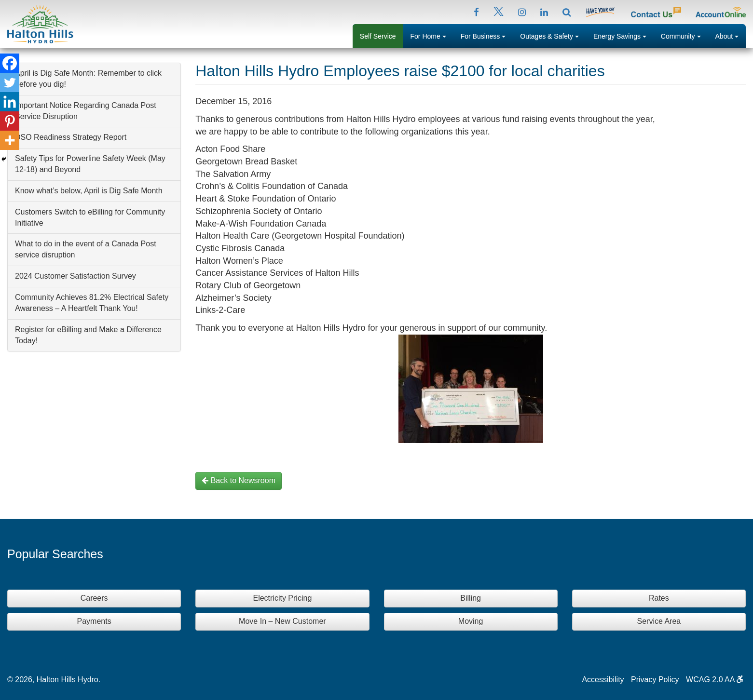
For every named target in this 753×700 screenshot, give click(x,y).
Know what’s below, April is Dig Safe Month (89, 191)
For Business (487, 35)
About (731, 35)
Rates (659, 598)
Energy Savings (623, 35)
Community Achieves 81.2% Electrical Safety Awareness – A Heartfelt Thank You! (92, 303)
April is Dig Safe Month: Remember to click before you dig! (88, 79)
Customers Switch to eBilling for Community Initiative (90, 217)
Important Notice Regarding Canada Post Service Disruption (86, 111)
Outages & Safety (553, 35)
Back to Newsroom (239, 480)
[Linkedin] (10, 102)
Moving (471, 621)
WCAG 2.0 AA (715, 680)
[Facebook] (10, 63)
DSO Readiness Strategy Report (71, 137)
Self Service (378, 36)
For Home (432, 35)
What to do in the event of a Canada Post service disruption (86, 249)
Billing (471, 598)
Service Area (659, 621)
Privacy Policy (655, 680)
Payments (94, 621)
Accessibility (603, 680)
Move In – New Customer (282, 621)
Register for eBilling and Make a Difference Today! (88, 335)
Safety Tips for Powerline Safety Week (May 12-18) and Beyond (90, 164)
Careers (94, 598)
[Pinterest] (10, 121)
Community (685, 35)
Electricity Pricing (282, 598)
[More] (10, 140)
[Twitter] (10, 82)
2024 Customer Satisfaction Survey (75, 276)
